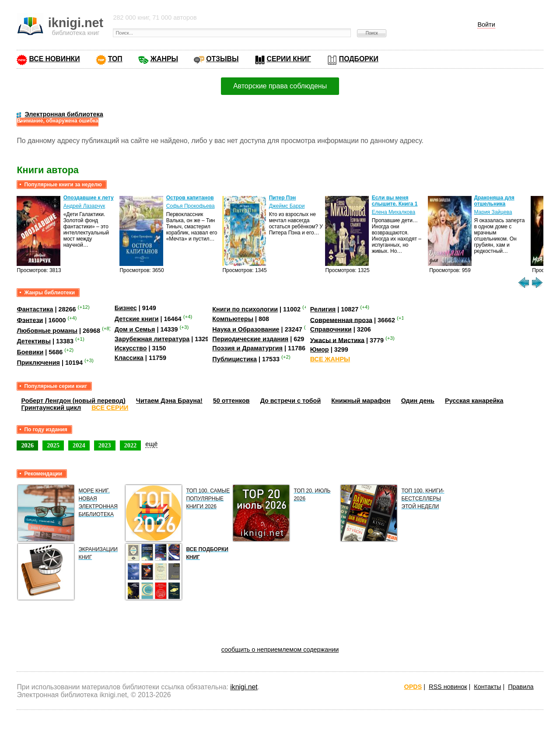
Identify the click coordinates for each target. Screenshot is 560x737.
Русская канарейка (474, 401)
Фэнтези (30, 320)
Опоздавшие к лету (89, 198)
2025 (53, 445)
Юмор (320, 349)
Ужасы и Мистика (337, 340)
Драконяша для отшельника (494, 201)
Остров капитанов (190, 198)
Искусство (131, 348)
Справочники (331, 329)
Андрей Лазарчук (84, 206)
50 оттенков (231, 401)
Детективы (34, 341)
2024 (79, 445)
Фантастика (35, 309)
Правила (521, 687)
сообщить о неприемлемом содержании (280, 650)
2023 (105, 445)
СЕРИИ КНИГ (289, 59)
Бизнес (126, 308)
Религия (323, 309)
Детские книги (137, 319)
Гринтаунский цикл (51, 408)
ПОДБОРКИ (359, 59)
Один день (418, 401)
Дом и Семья (135, 329)
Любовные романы (47, 331)
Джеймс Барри (287, 206)
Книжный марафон (361, 401)
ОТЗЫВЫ (222, 59)
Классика (129, 358)
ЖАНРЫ (164, 59)
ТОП (115, 59)
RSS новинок (448, 687)
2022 (131, 445)
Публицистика (234, 359)
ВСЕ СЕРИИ (110, 408)
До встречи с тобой (291, 401)
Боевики (30, 352)
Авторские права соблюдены (280, 86)
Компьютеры (233, 319)
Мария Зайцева (493, 212)
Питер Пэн (283, 198)
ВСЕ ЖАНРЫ (330, 359)
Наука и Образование (246, 329)
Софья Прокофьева (191, 206)
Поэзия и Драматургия (247, 348)
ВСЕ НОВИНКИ (54, 59)
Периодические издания (250, 339)
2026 (27, 445)
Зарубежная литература (152, 339)
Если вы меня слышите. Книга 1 (395, 201)
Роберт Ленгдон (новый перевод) (73, 401)
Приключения (38, 363)
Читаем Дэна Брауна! (169, 401)
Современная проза (341, 320)
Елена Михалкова (394, 212)
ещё (151, 444)
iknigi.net (244, 687)
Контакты (487, 687)
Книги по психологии (245, 309)
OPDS (413, 687)
